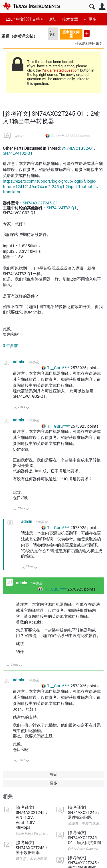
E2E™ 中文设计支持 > (24, 19)
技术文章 (70, 19)
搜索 (92, 7)
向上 (15, 408)
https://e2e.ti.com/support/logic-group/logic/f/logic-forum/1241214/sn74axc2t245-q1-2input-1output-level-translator (53, 187)
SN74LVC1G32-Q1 (78, 148)
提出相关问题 (71, 34)
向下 (28, 408)
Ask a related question (60, 70)
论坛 (53, 19)
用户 (102, 7)
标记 (54, 774)
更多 (92, 19)
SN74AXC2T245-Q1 (40, 203)
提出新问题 (87, 33)
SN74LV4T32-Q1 (18, 153)
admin (20, 136)
